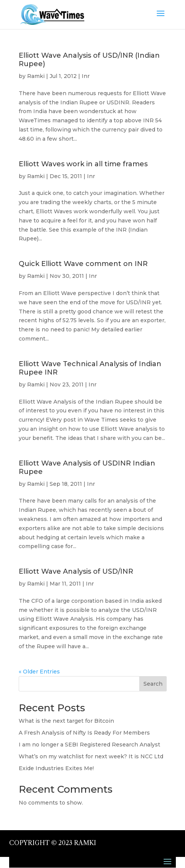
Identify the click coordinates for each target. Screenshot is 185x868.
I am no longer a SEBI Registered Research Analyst (89, 745)
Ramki (36, 76)
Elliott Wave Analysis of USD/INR (76, 571)
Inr (86, 76)
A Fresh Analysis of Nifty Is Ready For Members (84, 733)
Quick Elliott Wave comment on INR (83, 264)
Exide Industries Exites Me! (56, 768)
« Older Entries (39, 672)
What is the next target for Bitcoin (66, 721)
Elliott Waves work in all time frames (83, 164)
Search (153, 684)
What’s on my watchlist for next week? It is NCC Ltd (91, 756)
